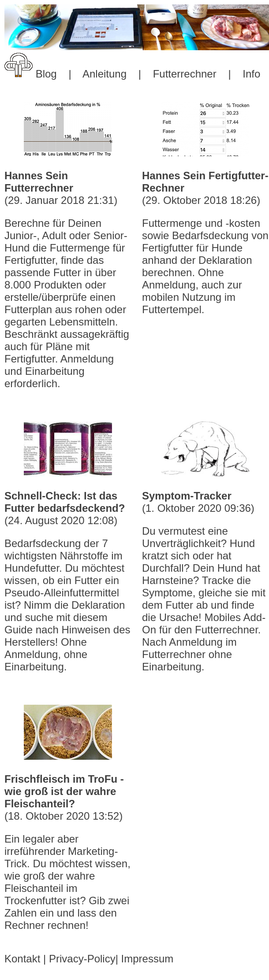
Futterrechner (185, 74)
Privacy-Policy (82, 959)
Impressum (148, 959)
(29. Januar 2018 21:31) (68, 280)
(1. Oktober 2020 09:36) (205, 581)
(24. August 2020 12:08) (68, 581)
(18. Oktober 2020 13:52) (68, 852)
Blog (46, 74)
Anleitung (105, 74)
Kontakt (22, 959)
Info (251, 74)
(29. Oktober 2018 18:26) (205, 243)
